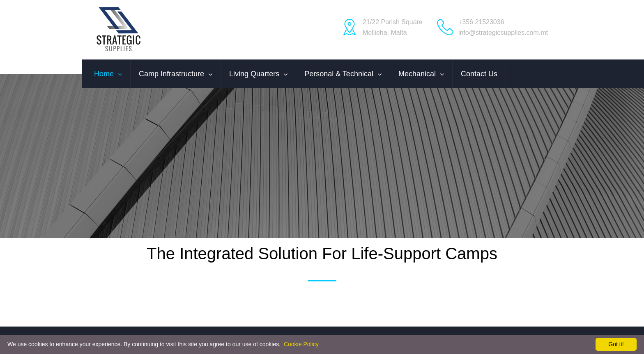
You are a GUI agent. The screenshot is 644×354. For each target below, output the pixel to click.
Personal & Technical (339, 74)
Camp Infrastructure (171, 74)
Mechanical (417, 74)
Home (104, 74)
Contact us (479, 74)
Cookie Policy (301, 344)
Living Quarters (254, 74)
